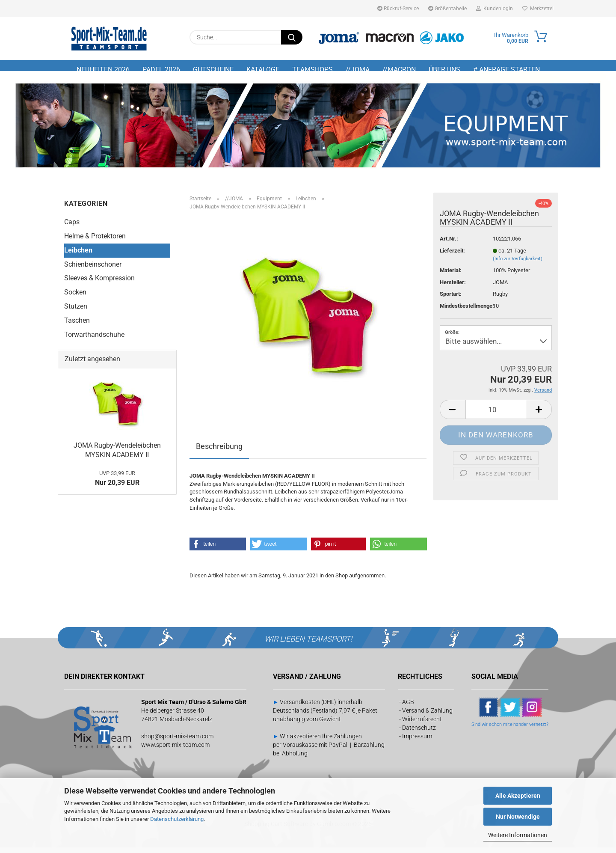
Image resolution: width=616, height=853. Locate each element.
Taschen (77, 326)
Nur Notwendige (518, 817)
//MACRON (399, 70)
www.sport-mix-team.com (175, 750)
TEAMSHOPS (312, 70)
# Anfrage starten (506, 70)
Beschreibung (219, 452)
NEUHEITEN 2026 (103, 70)
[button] (453, 415)
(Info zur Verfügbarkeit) (518, 265)
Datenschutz (419, 733)
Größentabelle (447, 9)
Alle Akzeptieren (518, 796)
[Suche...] (292, 37)
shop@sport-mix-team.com (177, 742)
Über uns (444, 70)
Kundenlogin (495, 9)
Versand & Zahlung (427, 716)
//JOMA (358, 70)
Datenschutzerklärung (177, 819)
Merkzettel (538, 9)
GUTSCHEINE (213, 70)
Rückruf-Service (398, 9)
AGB (408, 707)
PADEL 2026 (161, 70)
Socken (75, 298)
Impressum (417, 742)
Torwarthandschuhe (94, 340)
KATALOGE (263, 70)
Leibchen (78, 256)
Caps (72, 228)
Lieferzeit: (452, 256)
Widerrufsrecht (422, 725)
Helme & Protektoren (95, 242)
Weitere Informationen (518, 835)
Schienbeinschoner (93, 270)
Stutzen (76, 312)
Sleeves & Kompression (99, 284)
